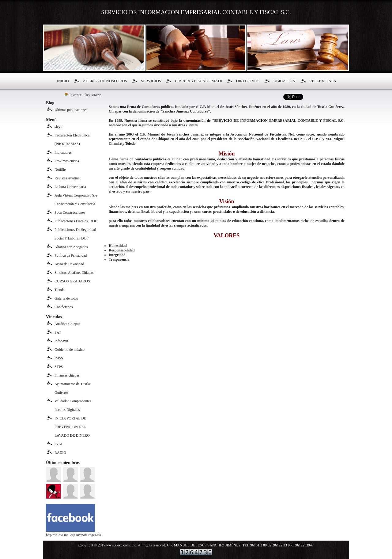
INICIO (63, 81)
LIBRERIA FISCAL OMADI (198, 81)
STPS (59, 367)
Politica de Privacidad (71, 255)
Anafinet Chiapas (67, 324)
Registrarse (93, 95)
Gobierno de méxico (70, 350)
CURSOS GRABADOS (72, 281)
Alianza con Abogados (71, 247)
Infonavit (61, 341)
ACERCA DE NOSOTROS (105, 81)
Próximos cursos (67, 161)
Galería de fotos (66, 298)
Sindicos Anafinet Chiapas (74, 273)
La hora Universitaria (70, 187)
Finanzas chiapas (67, 375)
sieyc (58, 127)
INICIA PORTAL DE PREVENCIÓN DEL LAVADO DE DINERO (72, 427)
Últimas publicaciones (71, 110)
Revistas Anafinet (68, 178)
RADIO (60, 453)
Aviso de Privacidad (69, 264)
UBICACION (284, 81)
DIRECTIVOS (248, 81)
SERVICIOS (151, 81)
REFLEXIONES (323, 81)
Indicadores (63, 152)
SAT (58, 332)
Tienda (60, 290)
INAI (58, 444)
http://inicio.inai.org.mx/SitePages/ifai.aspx (78, 533)
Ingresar (75, 95)
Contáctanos (64, 307)
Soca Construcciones (70, 212)
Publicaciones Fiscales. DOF (76, 221)
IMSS (59, 358)
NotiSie (60, 170)
